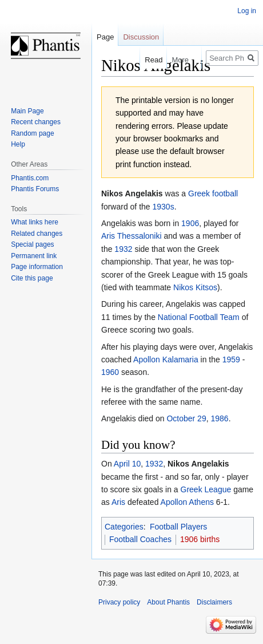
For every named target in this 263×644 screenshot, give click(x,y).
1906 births (200, 539)
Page (105, 37)
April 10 (127, 464)
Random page (32, 133)
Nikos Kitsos (195, 287)
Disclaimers (214, 602)
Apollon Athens (187, 502)
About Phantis (168, 602)
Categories (124, 527)
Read (148, 60)
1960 (110, 372)
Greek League (206, 489)
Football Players (178, 527)
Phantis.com (30, 178)
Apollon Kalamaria (166, 359)
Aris (108, 236)
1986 (219, 418)
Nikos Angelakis (198, 464)
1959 (231, 359)
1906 (190, 223)
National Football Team (199, 317)
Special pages (32, 244)
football (225, 193)
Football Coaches (140, 539)
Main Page (27, 111)
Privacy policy (119, 602)
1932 (123, 249)
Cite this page (32, 278)
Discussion (141, 37)
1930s (164, 207)
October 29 (186, 418)
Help (18, 144)
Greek (199, 193)
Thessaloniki (140, 236)
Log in (247, 11)
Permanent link (34, 256)
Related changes (37, 234)
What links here (35, 222)
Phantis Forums (35, 189)
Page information (37, 267)
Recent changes (36, 122)
